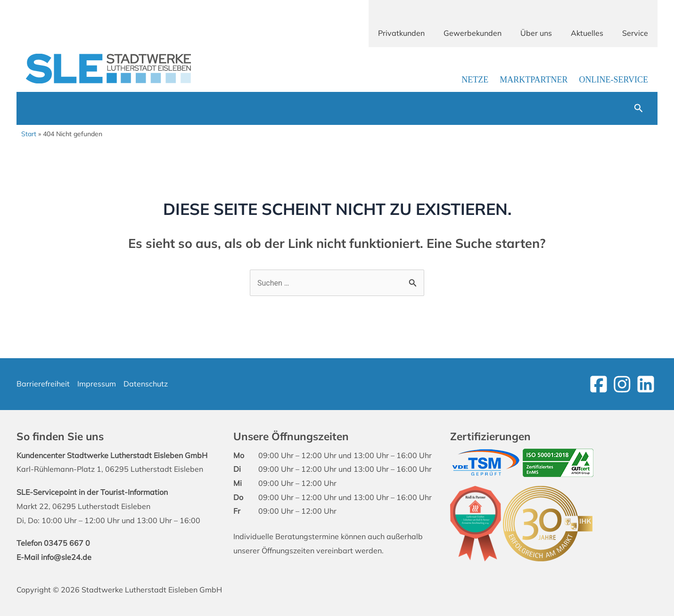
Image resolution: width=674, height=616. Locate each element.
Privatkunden (401, 33)
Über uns (536, 33)
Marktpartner (534, 80)
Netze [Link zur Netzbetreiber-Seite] (475, 80)
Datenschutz (146, 384)
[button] (639, 108)
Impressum (97, 384)
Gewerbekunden (473, 33)
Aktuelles (587, 33)
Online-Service (613, 80)
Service (635, 33)
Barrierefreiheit (43, 384)
